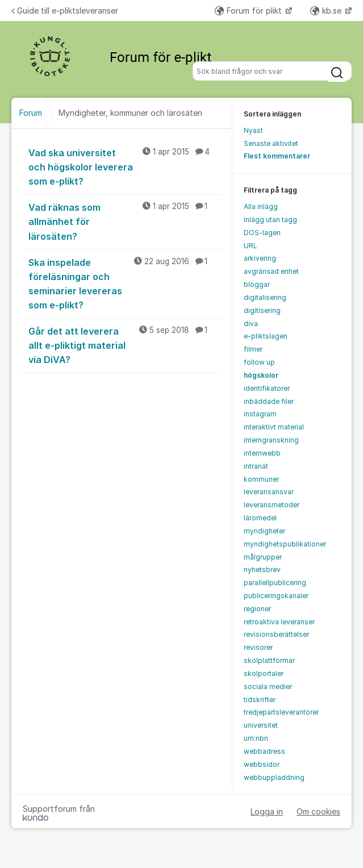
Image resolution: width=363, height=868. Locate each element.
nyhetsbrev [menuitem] (262, 569)
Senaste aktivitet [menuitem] (271, 143)
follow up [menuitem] (259, 362)
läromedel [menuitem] (260, 518)
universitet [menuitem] (261, 725)
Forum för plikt (249, 11)
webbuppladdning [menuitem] (274, 777)
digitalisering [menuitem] (265, 297)
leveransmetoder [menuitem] (272, 505)
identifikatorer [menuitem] (267, 388)
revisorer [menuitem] (258, 647)
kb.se (327, 11)
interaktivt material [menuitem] (274, 427)
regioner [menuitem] (257, 609)
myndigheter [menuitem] (264, 531)
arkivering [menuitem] (260, 258)
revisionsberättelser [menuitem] (276, 634)
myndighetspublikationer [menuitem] (285, 544)
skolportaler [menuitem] (264, 673)
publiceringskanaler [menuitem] (276, 596)
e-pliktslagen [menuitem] (266, 336)
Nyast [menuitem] (253, 130)
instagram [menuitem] (260, 414)
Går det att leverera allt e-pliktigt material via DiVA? (125, 345)
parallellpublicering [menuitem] (275, 583)
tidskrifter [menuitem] (260, 700)
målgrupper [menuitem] (263, 557)
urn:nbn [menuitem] (256, 738)
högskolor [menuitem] (261, 375)
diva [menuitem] (251, 324)
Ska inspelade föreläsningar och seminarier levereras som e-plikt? (125, 283)
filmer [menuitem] (253, 349)
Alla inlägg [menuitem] (261, 206)
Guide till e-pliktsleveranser (65, 11)
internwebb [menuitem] (262, 453)
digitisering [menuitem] (262, 310)
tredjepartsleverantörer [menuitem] (281, 712)
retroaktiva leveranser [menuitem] (279, 622)
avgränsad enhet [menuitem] (271, 271)
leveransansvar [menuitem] (269, 492)
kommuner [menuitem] (261, 479)
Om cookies (318, 811)
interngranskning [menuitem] (271, 440)
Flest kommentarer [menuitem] (277, 156)
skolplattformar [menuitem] (269, 660)
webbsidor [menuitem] (262, 764)
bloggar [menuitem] (257, 284)
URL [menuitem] (251, 246)
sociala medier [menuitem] (268, 687)
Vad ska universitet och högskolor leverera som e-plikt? (125, 166)
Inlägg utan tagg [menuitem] (270, 220)
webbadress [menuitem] (264, 751)
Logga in (267, 811)
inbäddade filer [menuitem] (269, 401)
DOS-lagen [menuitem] (262, 233)
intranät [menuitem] (256, 466)
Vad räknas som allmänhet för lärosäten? (125, 221)
